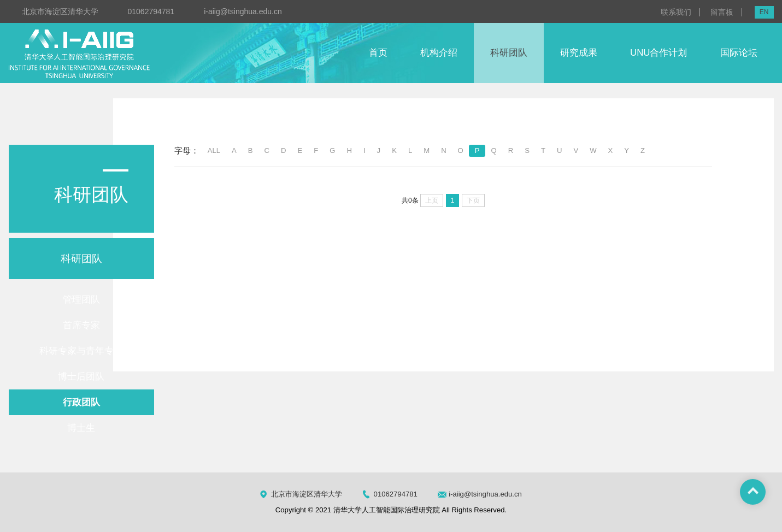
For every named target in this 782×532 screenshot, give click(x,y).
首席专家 (81, 325)
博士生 (81, 428)
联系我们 (676, 12)
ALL (214, 150)
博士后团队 (81, 377)
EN (764, 12)
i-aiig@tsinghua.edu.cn (243, 11)
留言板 (722, 12)
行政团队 (81, 402)
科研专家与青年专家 (81, 351)
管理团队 (81, 300)
